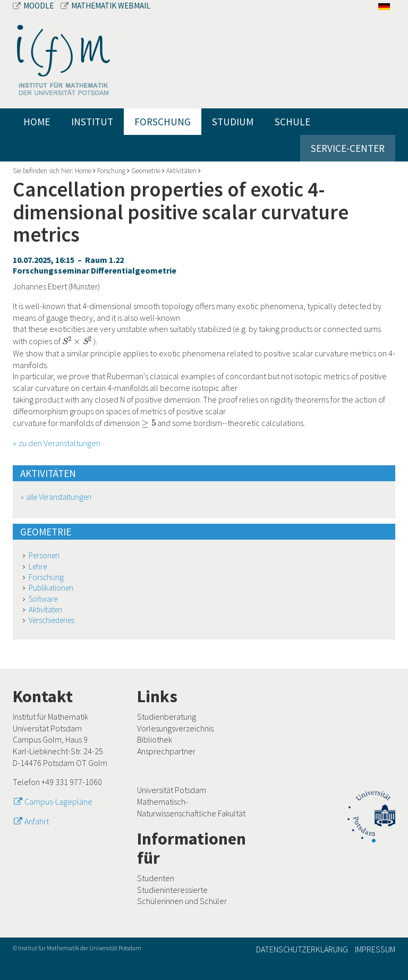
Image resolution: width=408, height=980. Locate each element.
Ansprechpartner (166, 751)
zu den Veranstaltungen (59, 443)
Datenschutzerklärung (302, 949)
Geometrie (146, 171)
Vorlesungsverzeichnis (175, 728)
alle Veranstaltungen (59, 497)
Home (37, 122)
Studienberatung (167, 717)
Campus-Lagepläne (58, 802)
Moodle (34, 6)
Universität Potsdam (172, 790)
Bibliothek (155, 739)
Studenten (156, 878)
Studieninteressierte (172, 890)
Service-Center (348, 148)
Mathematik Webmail (105, 6)
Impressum (375, 949)
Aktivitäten (181, 171)
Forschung (163, 122)
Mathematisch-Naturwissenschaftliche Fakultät (191, 807)
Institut (92, 122)
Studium (233, 122)
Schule (292, 122)
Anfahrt (37, 821)
